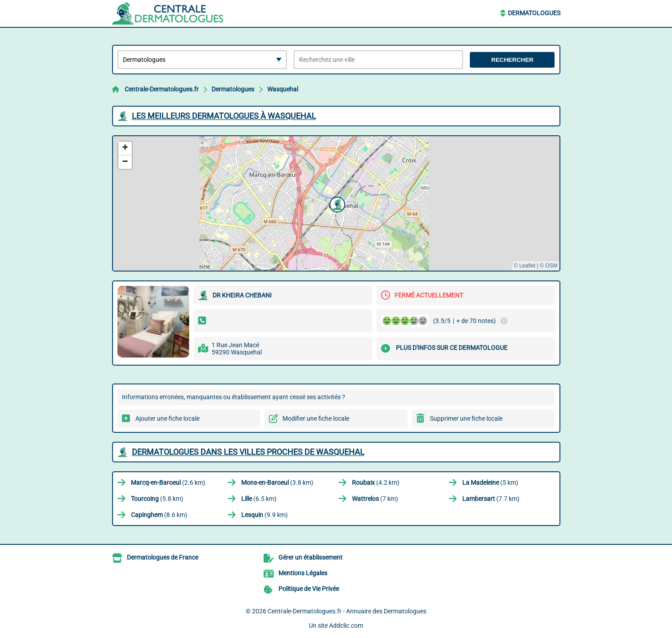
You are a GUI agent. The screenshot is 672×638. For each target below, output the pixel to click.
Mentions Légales (303, 573)
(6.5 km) (259, 499)
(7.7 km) (491, 499)
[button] (336, 203)
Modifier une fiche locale (316, 418)
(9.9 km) (264, 515)
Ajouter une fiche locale (167, 418)
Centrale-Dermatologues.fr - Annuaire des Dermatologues (347, 611)
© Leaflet (525, 266)
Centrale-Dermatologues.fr (162, 89)
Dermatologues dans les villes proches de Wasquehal (248, 452)
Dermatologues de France (163, 557)
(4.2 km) (376, 483)
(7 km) (375, 499)
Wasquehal (283, 89)
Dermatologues (534, 13)
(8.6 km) (159, 515)
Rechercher (512, 60)
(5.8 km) (157, 499)
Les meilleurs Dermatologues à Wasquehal (224, 116)
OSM (551, 266)
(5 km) (490, 483)
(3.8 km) (277, 483)
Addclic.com (346, 625)
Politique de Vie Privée (309, 589)
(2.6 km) (168, 483)
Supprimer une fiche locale (466, 418)
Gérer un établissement (310, 557)
